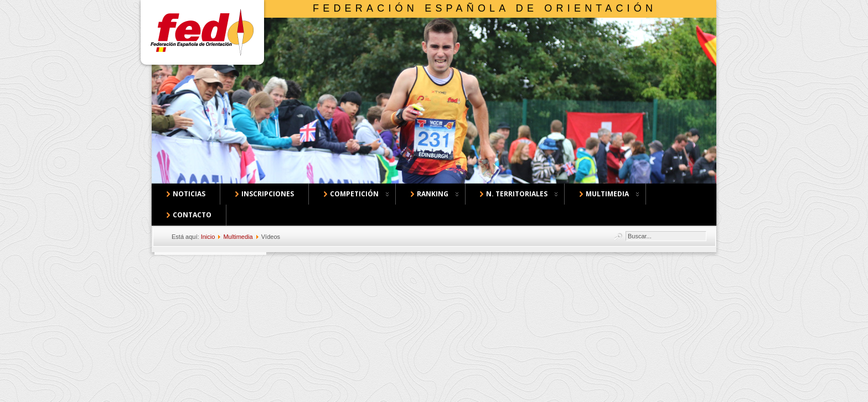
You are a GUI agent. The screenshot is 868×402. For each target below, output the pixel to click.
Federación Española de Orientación (485, 8)
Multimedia (238, 237)
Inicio (208, 237)
